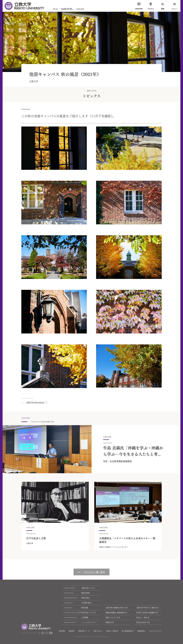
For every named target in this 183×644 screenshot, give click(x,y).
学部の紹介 (76, 598)
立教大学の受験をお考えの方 (117, 608)
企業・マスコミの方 (113, 617)
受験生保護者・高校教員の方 (116, 612)
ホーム (55, 9)
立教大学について (79, 588)
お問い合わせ (98, 631)
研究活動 (75, 608)
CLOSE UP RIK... (67, 9)
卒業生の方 (110, 622)
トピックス (80, 9)
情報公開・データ (84, 631)
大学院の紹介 (77, 603)
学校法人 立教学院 (112, 631)
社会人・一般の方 (143, 617)
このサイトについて (155, 631)
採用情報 (62, 631)
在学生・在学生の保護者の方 (147, 612)
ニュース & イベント (80, 622)
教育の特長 (76, 593)
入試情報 (75, 617)
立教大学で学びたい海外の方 (147, 608)
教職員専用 (141, 631)
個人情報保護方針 (128, 631)
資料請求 (72, 631)
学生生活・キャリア (79, 613)
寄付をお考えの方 (143, 622)
